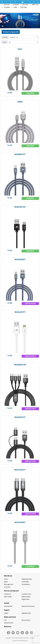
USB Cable (24, 7)
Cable (15, 7)
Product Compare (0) (11, 32)
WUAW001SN (20, 365)
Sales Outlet (8, 597)
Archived (7, 4)
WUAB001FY (20, 154)
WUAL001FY (20, 312)
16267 (6, 613)
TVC (5, 620)
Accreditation (26, 584)
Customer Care (26, 594)
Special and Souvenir (28, 606)
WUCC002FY (20, 522)
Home (6, 579)
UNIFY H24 (35, 4)
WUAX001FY (20, 417)
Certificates (25, 582)
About (6, 582)
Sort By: (5, 37)
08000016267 (26, 613)
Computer (16, 4)
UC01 (20, 49)
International (8, 606)
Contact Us (8, 594)
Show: (5, 42)
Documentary (26, 620)
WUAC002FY (20, 259)
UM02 (20, 102)
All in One (25, 4)
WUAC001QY (20, 207)
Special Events (9, 623)
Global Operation (27, 579)
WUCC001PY (20, 470)
